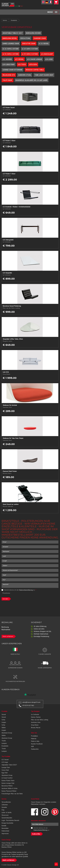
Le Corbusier (35, 714)
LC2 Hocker (7, 59)
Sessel (4, 714)
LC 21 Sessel (44, 44)
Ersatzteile (14, 20)
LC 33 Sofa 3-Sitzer (30, 54)
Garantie (4, 807)
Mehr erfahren (8, 636)
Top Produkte (6, 756)
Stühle (4, 728)
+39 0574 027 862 (28, 705)
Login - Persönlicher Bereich (10, 820)
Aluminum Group (7, 733)
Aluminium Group (7, 775)
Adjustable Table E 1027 (13, 33)
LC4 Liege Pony (9, 65)
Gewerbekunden (7, 818)
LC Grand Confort (7, 778)
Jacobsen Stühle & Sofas (10, 788)
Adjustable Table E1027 (9, 765)
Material (34, 739)
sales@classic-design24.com (31, 702)
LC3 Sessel (19, 59)
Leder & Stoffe (6, 813)
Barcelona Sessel (10, 38)
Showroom (5, 815)
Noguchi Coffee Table (35, 70)
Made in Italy (35, 741)
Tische (4, 741)
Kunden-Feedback (37, 744)
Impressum (5, 833)
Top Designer (35, 711)
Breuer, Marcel (36, 728)
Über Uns (34, 733)
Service (5, 20)
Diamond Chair (40, 38)
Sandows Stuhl (25, 75)
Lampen (4, 743)
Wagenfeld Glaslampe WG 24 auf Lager (31, 80)
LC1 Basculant (47, 54)
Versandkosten (6, 802)
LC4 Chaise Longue (34, 59)
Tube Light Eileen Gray (44, 75)
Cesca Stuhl (25, 38)
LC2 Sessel (5, 760)
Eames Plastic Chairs (8, 781)
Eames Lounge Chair (11, 44)
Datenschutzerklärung (26, 590)
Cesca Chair (5, 770)
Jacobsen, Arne (36, 722)
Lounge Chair (6, 767)
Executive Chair (29, 44)
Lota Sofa (33, 65)
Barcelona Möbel (7, 786)
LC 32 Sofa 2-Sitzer (11, 54)
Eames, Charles (36, 717)
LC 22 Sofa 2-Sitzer (11, 49)
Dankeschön (35, 749)
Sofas (3, 720)
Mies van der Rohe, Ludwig (40, 720)
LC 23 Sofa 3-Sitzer (30, 49)
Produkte (4, 711)
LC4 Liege (49, 59)
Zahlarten (5, 805)
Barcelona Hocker (33, 33)
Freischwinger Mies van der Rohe (12, 794)
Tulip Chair (8, 80)
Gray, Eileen (35, 725)
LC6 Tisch (22, 65)
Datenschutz (5, 831)
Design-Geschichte (7, 823)
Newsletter (5, 828)
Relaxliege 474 (9, 75)
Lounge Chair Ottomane (13, 70)
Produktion (34, 736)
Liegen (4, 722)
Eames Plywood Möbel (9, 791)
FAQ (3, 810)
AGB (32, 746)
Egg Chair (5, 773)
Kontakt (4, 826)
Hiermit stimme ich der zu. (19, 590)
